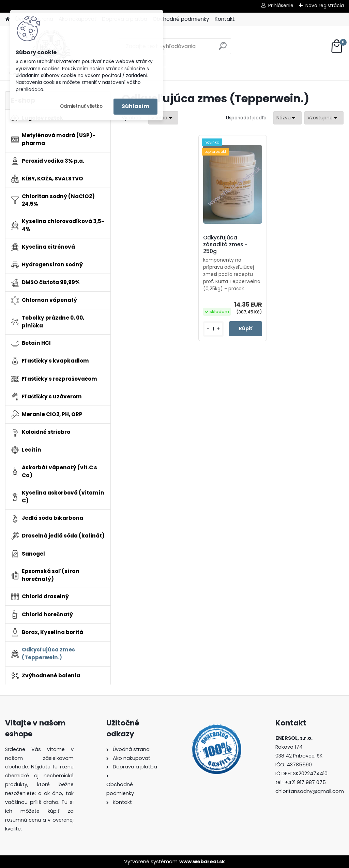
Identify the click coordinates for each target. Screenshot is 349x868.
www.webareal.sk (202, 862)
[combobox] (287, 118)
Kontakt (225, 19)
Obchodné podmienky (181, 19)
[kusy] (213, 329)
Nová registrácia (325, 5)
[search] (223, 49)
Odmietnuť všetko (81, 106)
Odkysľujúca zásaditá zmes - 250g (225, 245)
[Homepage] (7, 19)
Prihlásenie (281, 5)
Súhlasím (135, 106)
